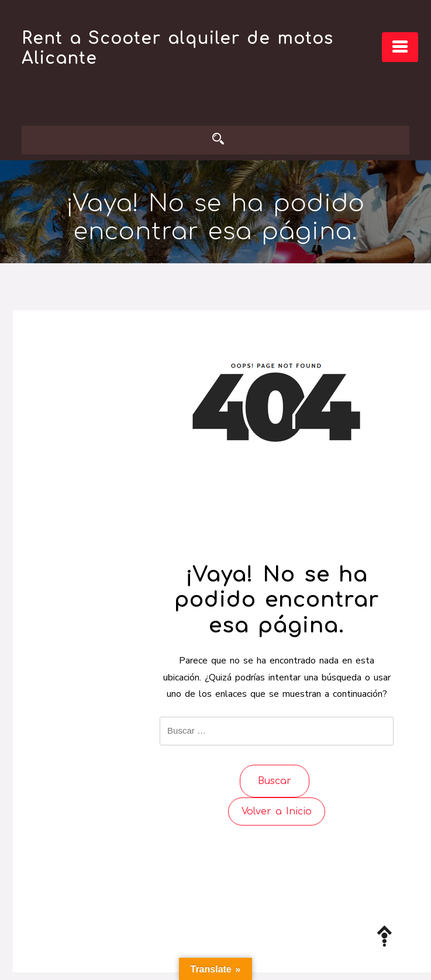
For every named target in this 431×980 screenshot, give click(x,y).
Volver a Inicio (277, 811)
